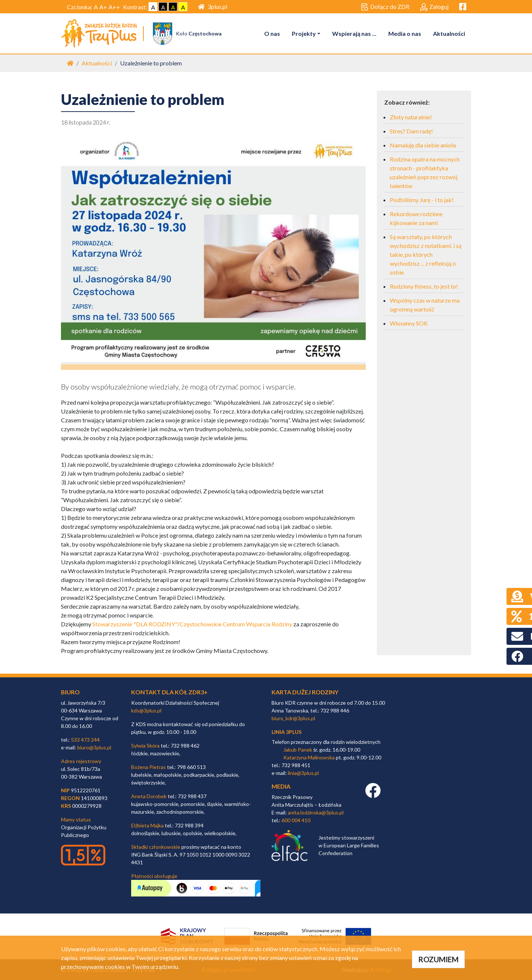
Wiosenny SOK (409, 324)
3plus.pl (213, 6)
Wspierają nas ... (354, 33)
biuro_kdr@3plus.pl (293, 718)
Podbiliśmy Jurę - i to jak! (422, 200)
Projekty (304, 33)
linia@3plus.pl (303, 773)
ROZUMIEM (438, 959)
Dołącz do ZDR (385, 7)
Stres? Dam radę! (411, 131)
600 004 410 (296, 820)
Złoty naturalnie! (411, 117)
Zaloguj (434, 7)
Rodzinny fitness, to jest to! (424, 287)
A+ (103, 7)
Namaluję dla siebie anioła (423, 145)
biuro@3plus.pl (94, 747)
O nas (272, 33)
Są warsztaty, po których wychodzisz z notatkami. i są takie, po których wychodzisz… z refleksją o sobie (426, 255)
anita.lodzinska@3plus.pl (316, 812)
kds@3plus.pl (146, 710)
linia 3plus (287, 732)
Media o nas (405, 33)
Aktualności (449, 33)
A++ (114, 7)
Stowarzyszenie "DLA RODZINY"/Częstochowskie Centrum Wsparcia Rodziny (192, 624)
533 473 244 (85, 740)
